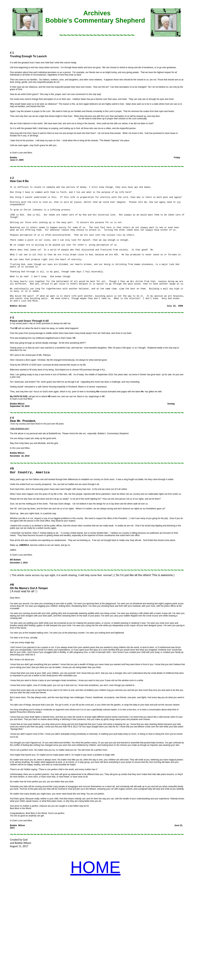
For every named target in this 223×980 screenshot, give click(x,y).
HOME (95, 867)
